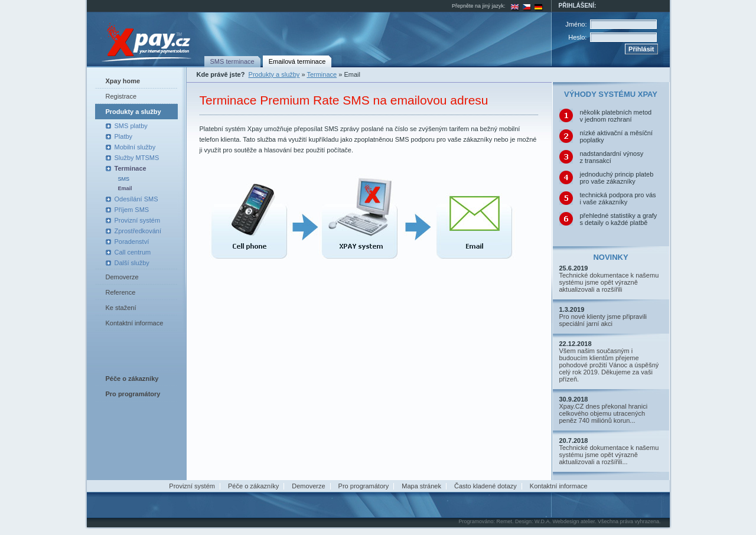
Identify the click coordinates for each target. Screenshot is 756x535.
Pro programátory (364, 486)
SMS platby (131, 126)
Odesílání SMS (136, 199)
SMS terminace (232, 61)
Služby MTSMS (137, 158)
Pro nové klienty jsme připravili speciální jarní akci (603, 320)
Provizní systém (138, 220)
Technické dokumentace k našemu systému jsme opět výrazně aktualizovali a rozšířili (609, 282)
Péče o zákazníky (253, 486)
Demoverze (122, 277)
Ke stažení (121, 308)
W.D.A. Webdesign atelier (565, 521)
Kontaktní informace (135, 323)
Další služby (132, 263)
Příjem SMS (132, 210)
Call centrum (133, 252)
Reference (121, 292)
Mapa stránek (421, 486)
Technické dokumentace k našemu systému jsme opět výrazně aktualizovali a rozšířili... (609, 455)
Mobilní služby (135, 147)
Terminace (131, 168)
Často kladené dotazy (485, 486)
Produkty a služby (133, 112)
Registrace (121, 96)
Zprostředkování (138, 231)
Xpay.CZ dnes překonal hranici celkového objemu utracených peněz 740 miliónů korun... (604, 413)
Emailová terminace (297, 61)
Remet (504, 521)
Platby (124, 136)
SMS (124, 179)
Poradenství (132, 242)
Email (125, 188)
